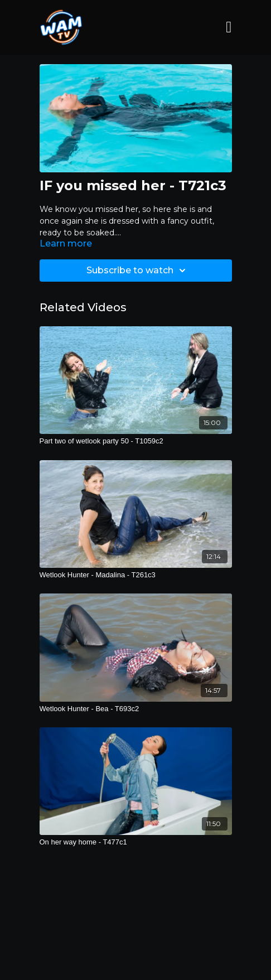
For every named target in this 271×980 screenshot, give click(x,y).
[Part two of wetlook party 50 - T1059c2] (136, 441)
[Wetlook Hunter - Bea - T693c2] (136, 709)
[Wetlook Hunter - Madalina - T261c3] (136, 575)
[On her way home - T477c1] (136, 842)
